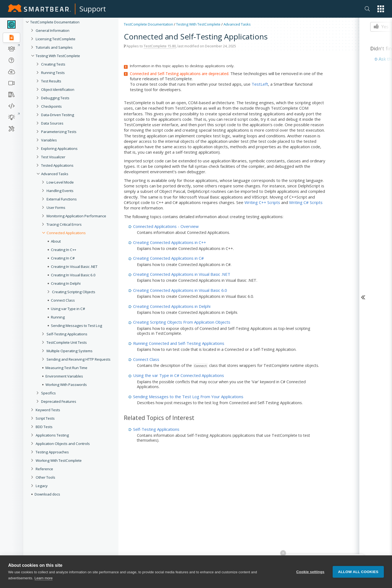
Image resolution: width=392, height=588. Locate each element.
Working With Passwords (66, 385)
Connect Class (63, 300)
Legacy (42, 486)
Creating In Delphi (66, 283)
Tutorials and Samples (54, 47)
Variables (49, 140)
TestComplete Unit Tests (67, 342)
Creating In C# (63, 258)
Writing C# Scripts (306, 202)
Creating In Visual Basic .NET (74, 267)
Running (58, 317)
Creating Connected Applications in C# (169, 258)
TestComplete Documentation (55, 22)
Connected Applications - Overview (166, 226)
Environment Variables (64, 376)
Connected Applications (66, 233)
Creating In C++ (64, 250)
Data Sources (52, 123)
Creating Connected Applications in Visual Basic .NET (182, 274)
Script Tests (45, 418)
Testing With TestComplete (58, 56)
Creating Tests (53, 64)
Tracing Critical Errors (64, 224)
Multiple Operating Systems (70, 351)
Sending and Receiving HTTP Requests (79, 359)
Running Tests (53, 73)
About (56, 241)
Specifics (48, 393)
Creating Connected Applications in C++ (170, 242)
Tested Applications (57, 165)
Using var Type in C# (68, 309)
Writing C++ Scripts (262, 202)
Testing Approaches (52, 452)
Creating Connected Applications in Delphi (172, 306)
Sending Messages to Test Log (76, 326)
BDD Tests (44, 427)
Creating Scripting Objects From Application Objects (182, 322)
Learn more (44, 579)
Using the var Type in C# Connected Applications (179, 375)
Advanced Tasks (55, 174)
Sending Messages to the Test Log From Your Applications (188, 397)
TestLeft (260, 84)
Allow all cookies (358, 573)
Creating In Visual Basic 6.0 (73, 275)
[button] (381, 9)
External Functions (62, 199)
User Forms (56, 208)
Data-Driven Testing (58, 115)
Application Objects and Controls (63, 444)
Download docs (47, 494)
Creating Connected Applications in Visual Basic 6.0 (180, 290)
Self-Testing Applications (67, 334)
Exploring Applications (59, 148)
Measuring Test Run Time (66, 368)
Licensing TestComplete (56, 39)
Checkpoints (51, 106)
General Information (53, 30)
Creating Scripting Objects (74, 292)
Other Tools (45, 477)
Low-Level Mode (60, 182)
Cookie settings (310, 573)
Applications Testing (52, 435)
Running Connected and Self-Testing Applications (179, 343)
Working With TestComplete (59, 460)
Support (93, 9)
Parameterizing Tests (59, 132)
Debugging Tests (55, 98)
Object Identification (58, 89)
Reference (44, 469)
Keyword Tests (48, 410)
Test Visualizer (53, 157)
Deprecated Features (59, 401)
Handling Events (60, 191)
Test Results (51, 81)
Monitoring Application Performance (76, 216)
